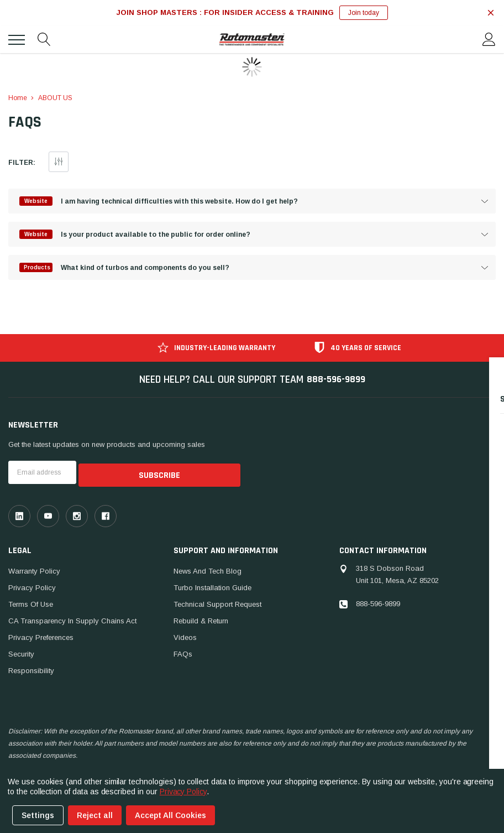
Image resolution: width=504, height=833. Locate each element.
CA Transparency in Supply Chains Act (72, 620)
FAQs (183, 653)
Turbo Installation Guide (212, 587)
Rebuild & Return (201, 620)
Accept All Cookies (170, 815)
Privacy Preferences (41, 636)
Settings (38, 815)
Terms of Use (31, 603)
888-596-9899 (336, 381)
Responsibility (31, 670)
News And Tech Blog (208, 570)
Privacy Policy (32, 587)
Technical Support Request (217, 603)
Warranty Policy (34, 570)
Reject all (95, 815)
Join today (364, 13)
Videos (185, 636)
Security (21, 653)
